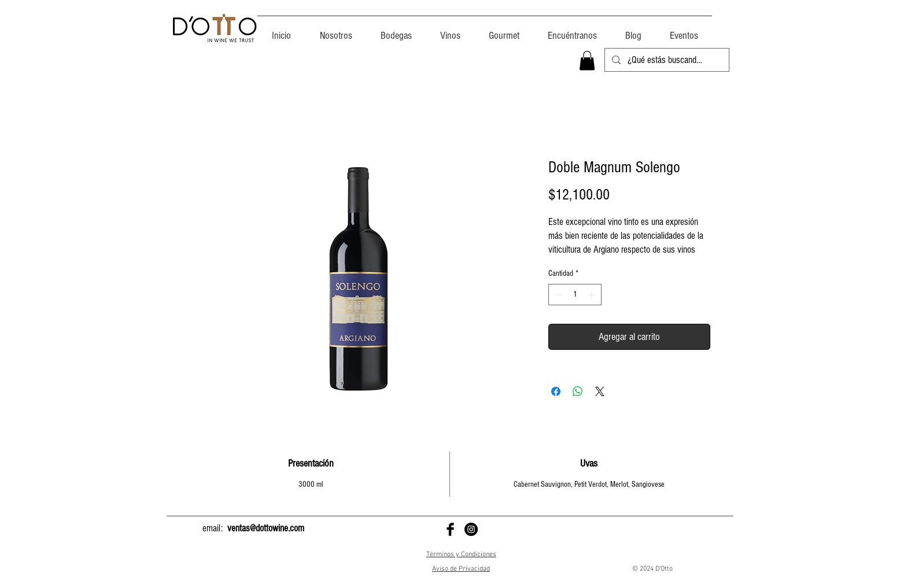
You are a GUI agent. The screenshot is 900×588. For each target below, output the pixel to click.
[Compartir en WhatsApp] (578, 391)
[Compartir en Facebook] (556, 391)
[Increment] (593, 295)
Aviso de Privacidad (461, 569)
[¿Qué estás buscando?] (666, 60)
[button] (587, 60)
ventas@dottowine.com (266, 528)
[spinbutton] (575, 295)
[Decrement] (557, 295)
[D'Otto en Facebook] (450, 529)
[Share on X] (600, 391)
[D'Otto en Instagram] (471, 529)
